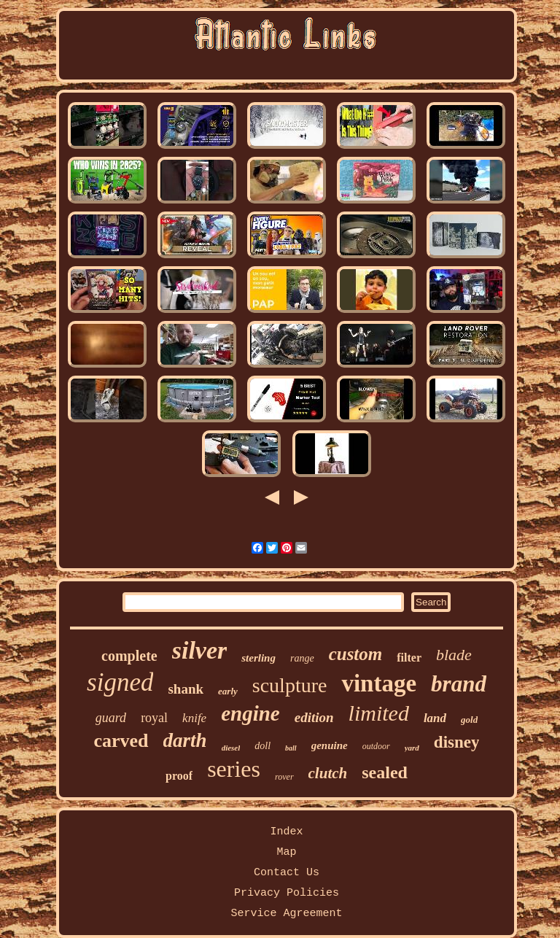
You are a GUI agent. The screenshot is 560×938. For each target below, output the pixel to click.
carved (121, 741)
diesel (231, 748)
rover (284, 777)
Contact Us (287, 873)
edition (314, 717)
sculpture (290, 685)
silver (200, 650)
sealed (385, 772)
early (228, 691)
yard (412, 748)
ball (291, 748)
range (302, 658)
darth (185, 740)
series (234, 769)
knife (194, 718)
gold (469, 720)
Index (286, 832)
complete (129, 656)
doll (262, 746)
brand (459, 684)
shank (186, 689)
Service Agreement (286, 914)
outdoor (376, 746)
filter (409, 658)
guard (111, 718)
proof (179, 776)
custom (356, 654)
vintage (379, 683)
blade (454, 655)
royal (154, 718)
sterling (258, 658)
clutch (328, 773)
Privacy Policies (287, 893)
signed (120, 682)
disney (457, 742)
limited (379, 713)
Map (286, 852)
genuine (330, 745)
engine (250, 713)
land (435, 718)
